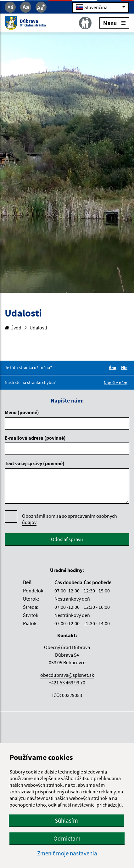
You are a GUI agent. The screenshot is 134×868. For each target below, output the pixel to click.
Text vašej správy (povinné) (35, 463)
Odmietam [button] (67, 838)
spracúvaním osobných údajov (70, 519)
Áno (114, 368)
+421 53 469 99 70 (67, 682)
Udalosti (38, 328)
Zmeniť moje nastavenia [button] (67, 853)
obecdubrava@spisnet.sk (67, 675)
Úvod (13, 328)
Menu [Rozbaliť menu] (114, 23)
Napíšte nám (116, 383)
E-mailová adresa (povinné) (35, 438)
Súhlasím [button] (66, 820)
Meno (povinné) (22, 412)
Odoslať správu (67, 539)
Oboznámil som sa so (70, 519)
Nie (125, 368)
